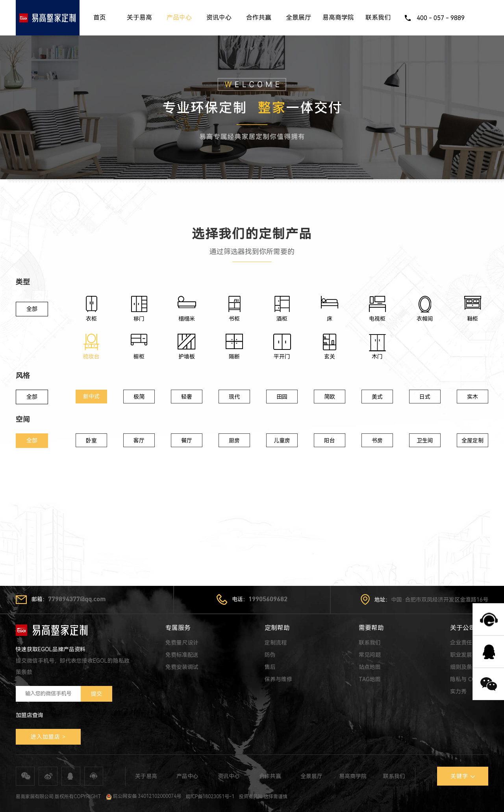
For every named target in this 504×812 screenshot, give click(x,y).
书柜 (234, 319)
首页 (100, 18)
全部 (32, 309)
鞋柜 (472, 319)
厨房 (234, 440)
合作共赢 (259, 18)
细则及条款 (464, 667)
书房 (377, 440)
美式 (377, 397)
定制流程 (276, 643)
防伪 (270, 655)
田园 (282, 397)
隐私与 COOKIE (469, 679)
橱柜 (139, 357)
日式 (425, 397)
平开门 (282, 357)
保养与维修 (278, 679)
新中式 (91, 396)
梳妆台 (91, 357)
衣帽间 (425, 319)
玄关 (330, 357)
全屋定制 (472, 440)
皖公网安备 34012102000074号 (144, 796)
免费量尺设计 (182, 643)
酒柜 (282, 319)
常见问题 (370, 655)
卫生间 (425, 440)
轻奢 (187, 397)
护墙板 (187, 357)
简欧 (330, 397)
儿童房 (282, 440)
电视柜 (377, 319)
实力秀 (458, 691)
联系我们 (378, 18)
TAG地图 (370, 679)
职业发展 (461, 655)
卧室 (91, 440)
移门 (139, 319)
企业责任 (461, 643)
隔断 (234, 357)
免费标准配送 (182, 655)
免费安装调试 (182, 667)
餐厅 (187, 440)
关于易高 (139, 18)
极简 (139, 397)
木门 (377, 357)
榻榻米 (187, 319)
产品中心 (179, 18)
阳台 (330, 440)
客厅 (139, 440)
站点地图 (370, 667)
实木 (472, 397)
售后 (270, 667)
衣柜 (91, 319)
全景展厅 (298, 18)
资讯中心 (219, 18)
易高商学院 (338, 18)
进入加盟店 (45, 737)
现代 (234, 397)
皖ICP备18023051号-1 (210, 796)
